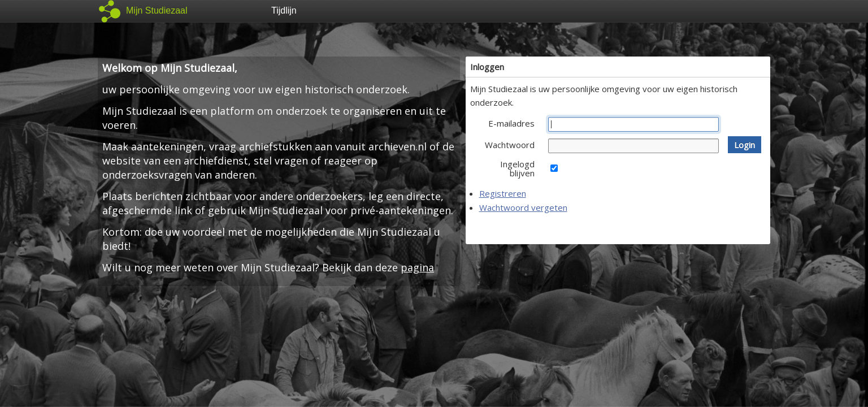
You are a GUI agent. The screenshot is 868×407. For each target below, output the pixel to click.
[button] (745, 145)
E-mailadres (511, 123)
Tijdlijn (284, 10)
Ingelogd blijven (517, 168)
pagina (417, 267)
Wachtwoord (510, 145)
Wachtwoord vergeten (523, 207)
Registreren (503, 193)
